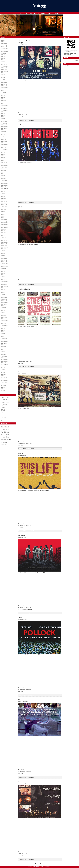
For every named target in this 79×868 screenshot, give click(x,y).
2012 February (4, 317)
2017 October (4, 206)
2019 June (3, 174)
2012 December (4, 301)
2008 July (3, 387)
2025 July (3, 55)
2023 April (3, 99)
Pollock (20, 618)
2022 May (3, 117)
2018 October (4, 187)
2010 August (4, 347)
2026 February (4, 43)
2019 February (4, 180)
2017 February (4, 219)
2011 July (3, 329)
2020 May (3, 156)
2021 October (4, 128)
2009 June (3, 369)
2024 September (5, 71)
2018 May (3, 195)
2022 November (4, 107)
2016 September (5, 228)
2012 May (3, 312)
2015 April (3, 255)
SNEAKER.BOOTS (5, 439)
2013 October (4, 285)
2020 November (4, 146)
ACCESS (36, 13)
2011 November (4, 322)
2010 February (4, 356)
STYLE (3, 441)
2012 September (5, 306)
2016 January (4, 241)
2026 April (3, 40)
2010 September (5, 345)
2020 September (5, 149)
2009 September (5, 364)
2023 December (4, 86)
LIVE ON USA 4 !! (5, 401)
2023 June (3, 96)
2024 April (3, 79)
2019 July (3, 172)
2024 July (3, 74)
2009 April (3, 373)
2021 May (3, 136)
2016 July (3, 231)
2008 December (4, 379)
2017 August (4, 210)
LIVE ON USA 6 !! (5, 398)
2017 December (4, 203)
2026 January (4, 45)
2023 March (4, 101)
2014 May (3, 273)
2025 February (4, 63)
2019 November (4, 166)
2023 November (4, 87)
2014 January (4, 280)
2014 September (5, 267)
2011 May (3, 332)
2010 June (3, 350)
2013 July (3, 289)
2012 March (4, 316)
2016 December (4, 223)
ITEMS (43, 13)
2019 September (5, 169)
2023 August (4, 92)
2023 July (3, 94)
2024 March (4, 81)
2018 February (4, 200)
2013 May (3, 293)
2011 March (4, 335)
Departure (3, 408)
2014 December (4, 262)
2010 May (3, 351)
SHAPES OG (4, 438)
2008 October (4, 382)
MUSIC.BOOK (4, 433)
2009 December (4, 360)
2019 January (4, 182)
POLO (2, 436)
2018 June (3, 193)
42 (18, 371)
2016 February (4, 239)
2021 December (4, 125)
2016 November (4, 224)
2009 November (4, 361)
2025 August (4, 53)
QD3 (19, 700)
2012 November (4, 302)
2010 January (4, 358)
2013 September (5, 286)
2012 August (4, 307)
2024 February (4, 83)
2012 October (4, 304)
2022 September (5, 110)
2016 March (4, 237)
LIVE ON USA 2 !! (5, 404)
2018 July (3, 192)
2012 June (3, 311)
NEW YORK (4, 434)
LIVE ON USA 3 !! (5, 403)
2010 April (3, 353)
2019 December (4, 164)
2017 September (5, 208)
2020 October (4, 148)
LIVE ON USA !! (4, 406)
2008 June (3, 389)
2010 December (4, 340)
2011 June (3, 330)
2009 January (4, 377)
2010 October (4, 343)
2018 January (4, 201)
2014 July (3, 270)
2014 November (4, 263)
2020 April (3, 158)
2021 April (3, 138)
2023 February (4, 102)
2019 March (4, 179)
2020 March (4, 159)
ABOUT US (28, 13)
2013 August (4, 288)
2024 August (4, 73)
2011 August (4, 327)
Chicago (20, 43)
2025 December (4, 47)
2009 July (3, 368)
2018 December (4, 184)
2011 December (4, 320)
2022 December (4, 105)
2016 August (4, 229)
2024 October (4, 70)
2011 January (4, 338)
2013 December (4, 281)
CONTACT (56, 13)
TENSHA (67, 66)
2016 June (3, 232)
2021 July (3, 133)
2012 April (3, 314)
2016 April (3, 236)
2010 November (4, 342)
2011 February (4, 337)
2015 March (4, 257)
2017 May (3, 215)
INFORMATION (4, 428)
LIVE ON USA (4, 430)
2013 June (3, 291)
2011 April (3, 333)
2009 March (4, 374)
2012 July (3, 309)
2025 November (4, 48)
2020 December (4, 144)
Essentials (3, 409)
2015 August (4, 249)
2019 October (4, 167)
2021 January (4, 143)
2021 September (5, 130)
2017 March (4, 218)
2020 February (4, 161)
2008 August (4, 386)
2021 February (4, 141)
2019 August (4, 171)
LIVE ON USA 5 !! (5, 399)
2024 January (4, 84)
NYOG (20, 207)
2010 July (3, 348)
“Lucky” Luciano (23, 125)
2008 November (4, 381)
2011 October (4, 324)
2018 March (4, 198)
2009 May (3, 371)
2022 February (4, 122)
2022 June (3, 115)
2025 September (5, 52)
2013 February (4, 298)
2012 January (4, 319)
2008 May (3, 390)
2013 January (4, 299)
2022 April (3, 118)
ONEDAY (3, 411)
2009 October (4, 363)
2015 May (3, 254)
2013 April (3, 294)
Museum (3, 419)
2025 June (3, 56)
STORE (49, 13)
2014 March (4, 276)
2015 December (4, 242)
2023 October (4, 89)
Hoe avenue (21, 535)
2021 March (4, 140)
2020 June (3, 154)
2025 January (4, 65)
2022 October (4, 109)
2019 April (3, 177)
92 (2, 421)
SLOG (21, 13)
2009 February (4, 376)
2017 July (3, 211)
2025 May (3, 58)
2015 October (4, 245)
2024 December (4, 66)
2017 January (4, 221)
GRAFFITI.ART (4, 426)
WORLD (3, 444)
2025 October (4, 50)
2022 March (4, 120)
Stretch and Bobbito (24, 289)
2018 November (4, 185)
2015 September (5, 247)
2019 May (3, 175)
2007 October (4, 392)
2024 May (3, 78)
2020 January (4, 162)
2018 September (5, 188)
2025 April (3, 60)
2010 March (4, 355)
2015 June (3, 252)
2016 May (3, 234)
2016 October (4, 226)
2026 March (4, 42)
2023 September (5, 91)
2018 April (3, 197)
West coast (21, 453)
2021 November (4, 127)
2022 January (4, 123)
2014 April (3, 275)
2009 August (4, 366)
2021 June (3, 135)
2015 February (4, 258)
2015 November (4, 244)
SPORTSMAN (4, 414)
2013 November (4, 283)
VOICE (3, 443)
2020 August (4, 151)
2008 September (5, 384)
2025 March (4, 61)
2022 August (4, 112)
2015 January (4, 260)
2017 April (3, 216)
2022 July (3, 114)
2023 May (3, 97)
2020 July (3, 153)
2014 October (4, 265)
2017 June (3, 213)
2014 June (3, 272)
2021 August (4, 131)
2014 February (4, 278)
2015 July (3, 250)
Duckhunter (4, 417)
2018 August (4, 190)
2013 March (4, 296)
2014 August (4, 268)
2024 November (4, 68)
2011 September (5, 325)
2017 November (4, 205)
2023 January (4, 104)
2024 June (3, 76)
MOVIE (3, 431)
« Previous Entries (39, 864)
